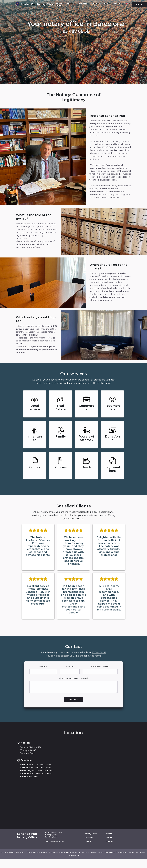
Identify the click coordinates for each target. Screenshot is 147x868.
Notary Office (59, 4)
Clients (106, 3)
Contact (95, 3)
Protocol (83, 3)
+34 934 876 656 (59, 841)
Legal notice (74, 855)
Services (71, 3)
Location (118, 3)
